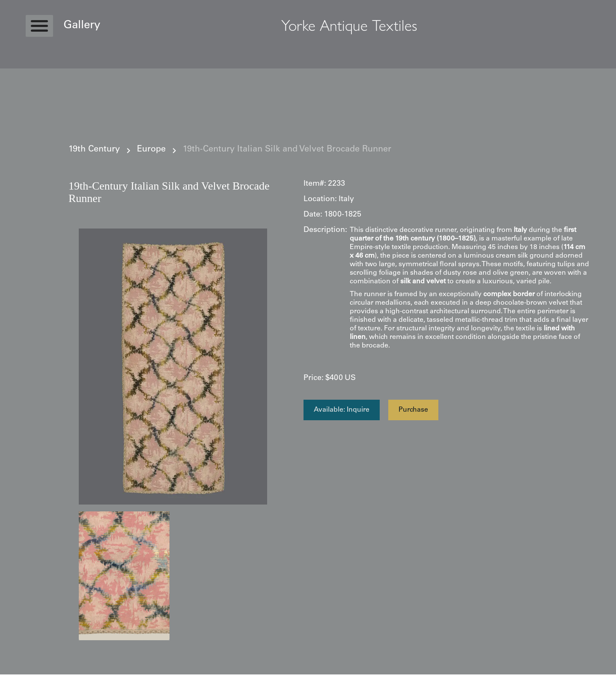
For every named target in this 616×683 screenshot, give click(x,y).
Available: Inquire (342, 410)
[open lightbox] (173, 367)
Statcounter (17, 679)
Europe (151, 150)
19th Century (94, 150)
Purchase (413, 410)
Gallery (82, 26)
